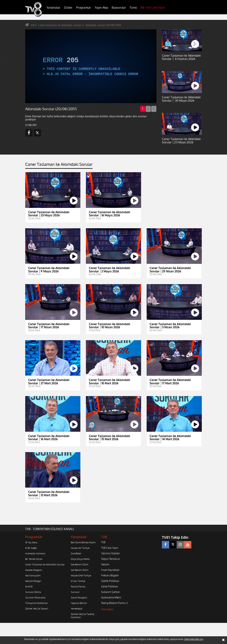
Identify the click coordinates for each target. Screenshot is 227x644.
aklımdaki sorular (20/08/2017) (103, 25)
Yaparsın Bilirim (79, 603)
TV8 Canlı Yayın (153, 8)
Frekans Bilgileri (110, 575)
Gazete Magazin (34, 570)
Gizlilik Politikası (110, 581)
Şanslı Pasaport (79, 598)
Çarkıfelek (76, 553)
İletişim (105, 564)
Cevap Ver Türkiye (80, 548)
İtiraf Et (29, 586)
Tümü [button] (133, 8)
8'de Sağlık (31, 548)
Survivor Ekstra (33, 592)
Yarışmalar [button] (53, 8)
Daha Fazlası (107, 609)
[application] (91, 66)
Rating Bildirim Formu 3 (114, 603)
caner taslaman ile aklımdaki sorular (60, 25)
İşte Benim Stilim (80, 564)
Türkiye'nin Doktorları (37, 603)
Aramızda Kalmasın (35, 553)
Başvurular (119, 8)
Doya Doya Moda (80, 559)
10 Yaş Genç (31, 542)
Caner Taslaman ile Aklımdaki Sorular (45, 564)
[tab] (59, 165)
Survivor (75, 592)
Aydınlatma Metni (111, 597)
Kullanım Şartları (111, 592)
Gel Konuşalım (33, 575)
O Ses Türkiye (78, 581)
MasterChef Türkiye (81, 575)
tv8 (33, 25)
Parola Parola (78, 586)
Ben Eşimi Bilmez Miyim (83, 542)
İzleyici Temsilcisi (110, 559)
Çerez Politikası (110, 586)
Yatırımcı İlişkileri (110, 553)
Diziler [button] (68, 8)
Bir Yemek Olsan (34, 559)
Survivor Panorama (35, 598)
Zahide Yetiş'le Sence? (37, 609)
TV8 (103, 542)
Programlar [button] (84, 8)
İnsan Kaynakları (110, 570)
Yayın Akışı (101, 8)
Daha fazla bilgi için (194, 639)
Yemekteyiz (77, 609)
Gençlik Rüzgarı (33, 581)
